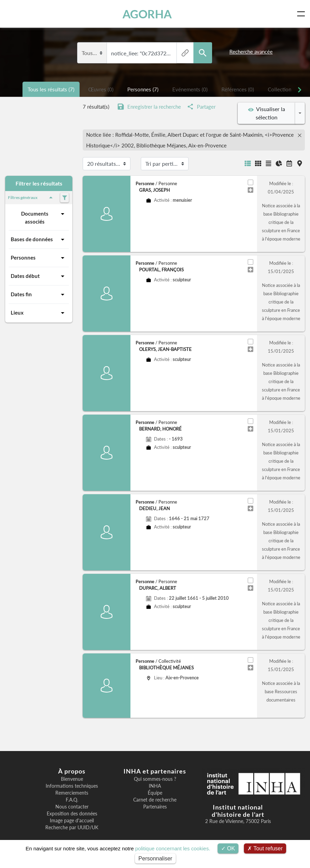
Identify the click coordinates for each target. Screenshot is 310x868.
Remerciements (72, 793)
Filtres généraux (31, 198)
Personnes (39, 258)
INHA (155, 786)
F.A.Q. (72, 800)
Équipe (155, 793)
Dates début (39, 276)
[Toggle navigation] (302, 14)
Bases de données (39, 239)
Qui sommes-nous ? (155, 779)
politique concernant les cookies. (173, 848)
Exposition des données (72, 814)
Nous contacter (72, 807)
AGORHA (148, 14)
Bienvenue (72, 779)
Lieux (39, 313)
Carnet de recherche (155, 800)
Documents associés (44, 217)
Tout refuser (265, 848)
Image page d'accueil (72, 821)
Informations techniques (72, 786)
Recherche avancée (251, 52)
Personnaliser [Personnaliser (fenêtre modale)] (155, 858)
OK (228, 848)
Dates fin (39, 295)
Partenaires (155, 807)
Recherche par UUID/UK (72, 828)
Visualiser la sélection (267, 113)
